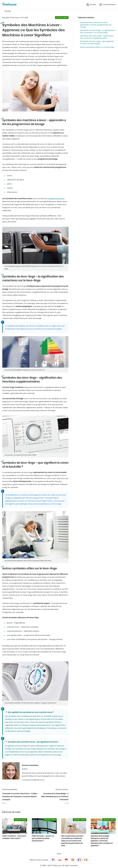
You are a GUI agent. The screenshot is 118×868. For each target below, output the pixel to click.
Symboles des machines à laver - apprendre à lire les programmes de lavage (96, 25)
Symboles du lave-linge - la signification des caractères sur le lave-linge (98, 32)
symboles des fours (56, 199)
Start (59, 854)
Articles (8, 11)
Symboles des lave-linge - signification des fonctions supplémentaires (97, 37)
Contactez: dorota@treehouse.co (33, 780)
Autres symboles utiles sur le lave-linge (97, 47)
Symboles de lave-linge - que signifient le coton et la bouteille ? (97, 43)
